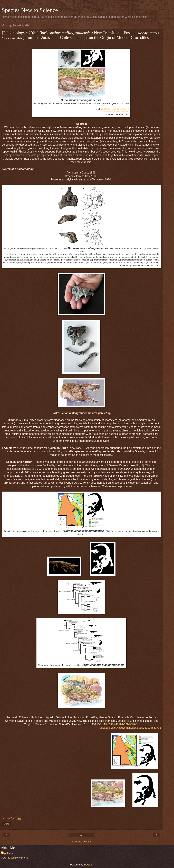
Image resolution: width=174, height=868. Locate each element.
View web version (81, 842)
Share (6, 824)
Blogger (88, 865)
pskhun (9, 853)
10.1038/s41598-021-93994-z (115, 109)
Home (81, 835)
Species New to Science (30, 10)
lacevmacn (116, 112)
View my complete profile (14, 858)
